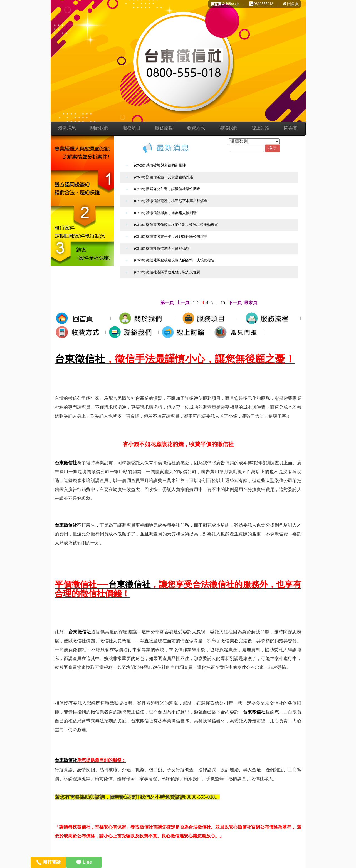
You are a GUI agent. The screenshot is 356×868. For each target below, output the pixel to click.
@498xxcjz (225, 4)
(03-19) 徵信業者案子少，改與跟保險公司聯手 (171, 236)
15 (223, 303)
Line (84, 862)
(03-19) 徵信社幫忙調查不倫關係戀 (162, 248)
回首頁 (291, 4)
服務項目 (132, 128)
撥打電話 (48, 862)
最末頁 (251, 303)
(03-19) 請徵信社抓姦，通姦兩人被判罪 (165, 213)
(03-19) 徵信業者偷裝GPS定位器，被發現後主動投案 (176, 225)
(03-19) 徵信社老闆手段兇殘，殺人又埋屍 (167, 272)
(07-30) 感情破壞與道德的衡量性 (160, 165)
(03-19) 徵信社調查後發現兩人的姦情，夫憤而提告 (174, 260)
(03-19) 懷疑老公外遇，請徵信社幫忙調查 (167, 189)
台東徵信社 (80, 359)
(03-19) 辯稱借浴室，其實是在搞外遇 (164, 177)
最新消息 (67, 128)
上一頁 (183, 303)
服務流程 (164, 128)
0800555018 (261, 4)
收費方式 (196, 128)
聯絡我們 (228, 128)
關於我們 (99, 128)
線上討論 (261, 128)
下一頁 (235, 303)
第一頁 (167, 303)
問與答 (291, 128)
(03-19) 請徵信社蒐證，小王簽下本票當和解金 (171, 201)
